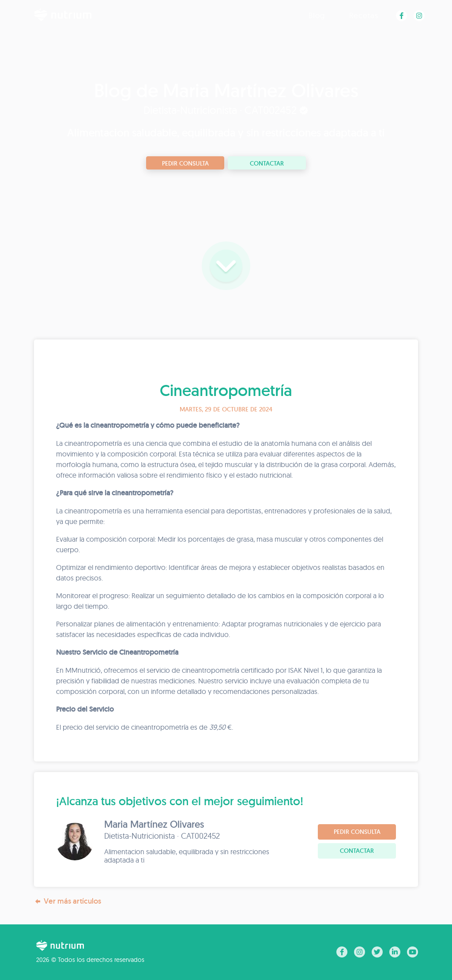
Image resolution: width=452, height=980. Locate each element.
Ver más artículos (68, 901)
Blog (317, 15)
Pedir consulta (185, 163)
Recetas (364, 15)
